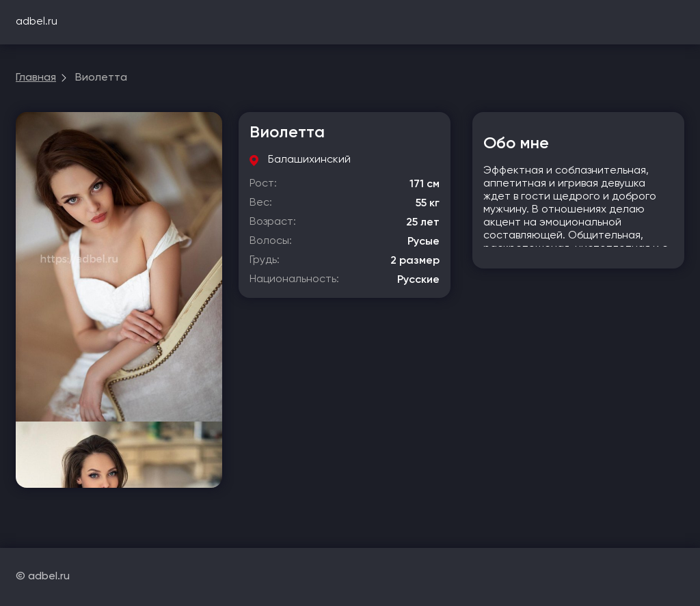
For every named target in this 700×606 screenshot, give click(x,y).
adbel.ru (37, 22)
